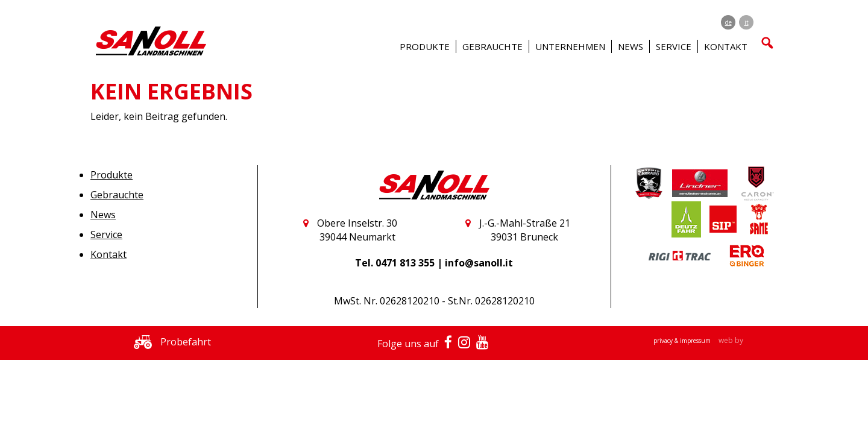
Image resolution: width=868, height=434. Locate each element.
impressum (696, 341)
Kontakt (108, 254)
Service (106, 234)
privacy (664, 341)
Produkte (112, 175)
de (728, 22)
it (747, 22)
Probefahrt (169, 342)
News (631, 46)
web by (731, 340)
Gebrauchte (117, 195)
